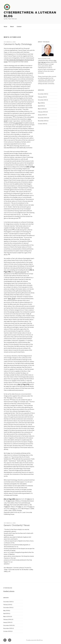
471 (13, 459)
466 (21, 195)
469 (9, 254)
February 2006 (42, 112)
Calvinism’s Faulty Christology (18, 44)
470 (11, 399)
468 (13, 229)
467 (20, 218)
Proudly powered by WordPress (34, 640)
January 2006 (42, 115)
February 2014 (42, 97)
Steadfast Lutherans (9, 591)
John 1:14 (23, 272)
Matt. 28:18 (12, 299)
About (12, 27)
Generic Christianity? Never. (17, 525)
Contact (19, 27)
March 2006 (41, 109)
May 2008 (41, 103)
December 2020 (42, 94)
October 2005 (42, 124)
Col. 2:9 (18, 272)
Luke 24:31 (18, 123)
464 (14, 117)
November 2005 (42, 121)
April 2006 (41, 106)
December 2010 (42, 100)
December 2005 (42, 118)
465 (8, 145)
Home (5, 27)
